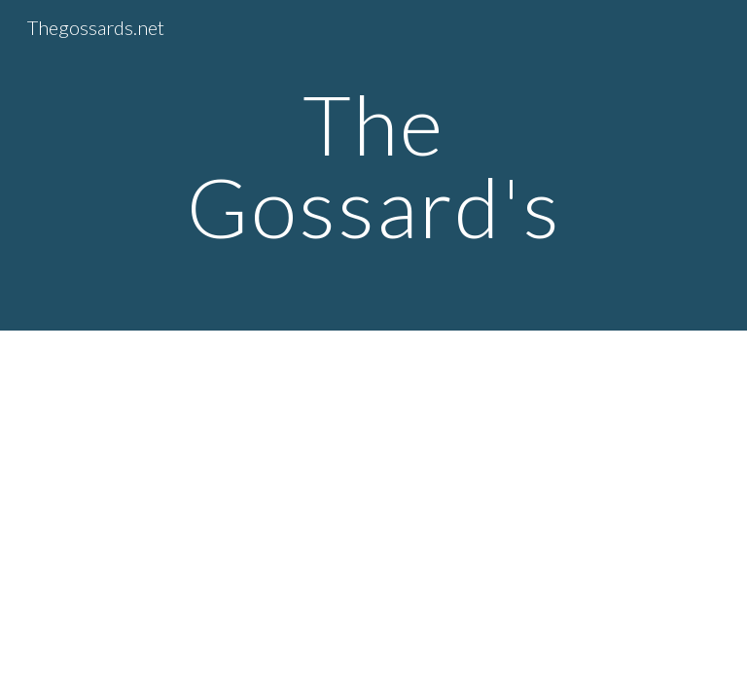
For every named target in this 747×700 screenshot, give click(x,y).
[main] (373, 166)
